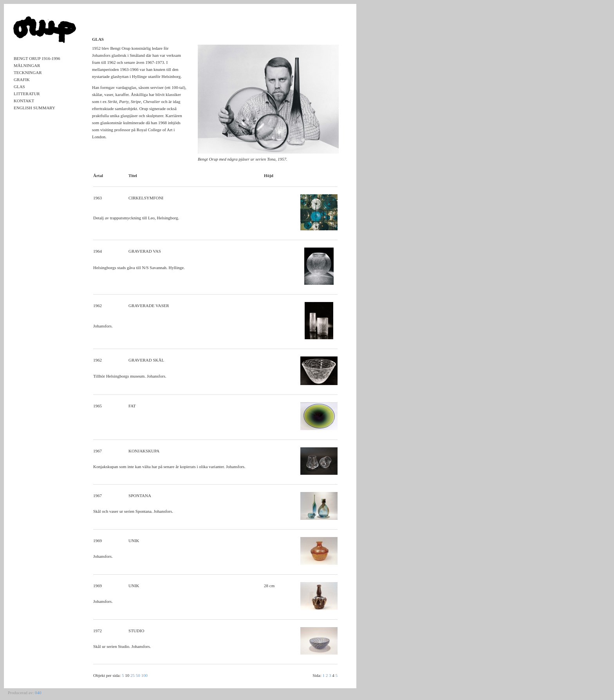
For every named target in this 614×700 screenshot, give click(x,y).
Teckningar (28, 72)
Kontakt (24, 101)
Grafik (22, 80)
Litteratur (27, 94)
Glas (19, 87)
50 (138, 675)
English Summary (34, 108)
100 (145, 675)
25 (133, 675)
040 (38, 693)
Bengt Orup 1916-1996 (37, 58)
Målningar (27, 65)
